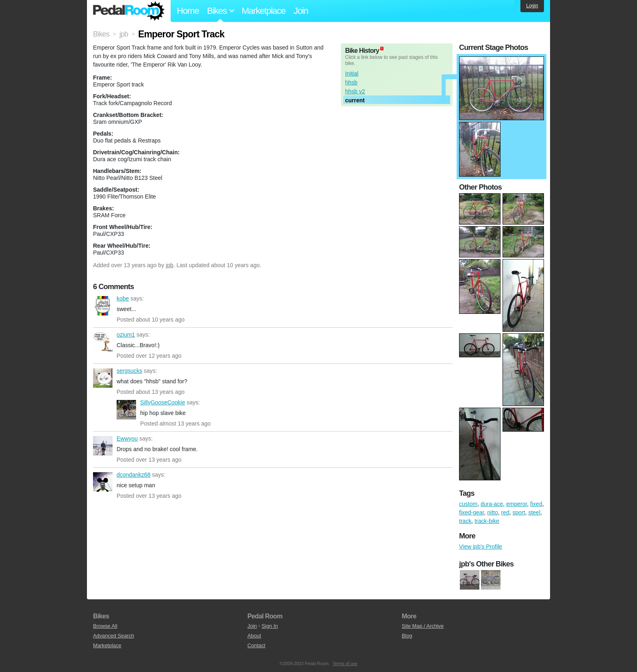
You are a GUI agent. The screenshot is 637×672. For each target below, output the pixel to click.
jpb (170, 265)
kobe (103, 306)
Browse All (105, 626)
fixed (536, 504)
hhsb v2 (355, 91)
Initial (352, 73)
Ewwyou (103, 446)
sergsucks (103, 378)
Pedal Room (129, 11)
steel (534, 512)
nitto (492, 512)
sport (519, 512)
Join (301, 11)
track (465, 521)
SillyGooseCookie (126, 410)
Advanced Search (114, 636)
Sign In (270, 626)
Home (188, 11)
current (355, 100)
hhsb (351, 82)
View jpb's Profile (481, 547)
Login (532, 6)
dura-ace (492, 504)
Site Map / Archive (423, 626)
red (505, 512)
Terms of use (345, 663)
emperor (517, 504)
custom (468, 504)
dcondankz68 (103, 482)
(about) (382, 49)
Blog (407, 636)
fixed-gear (471, 512)
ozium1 (103, 342)
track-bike (487, 521)
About (254, 636)
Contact (256, 645)
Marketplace (264, 11)
